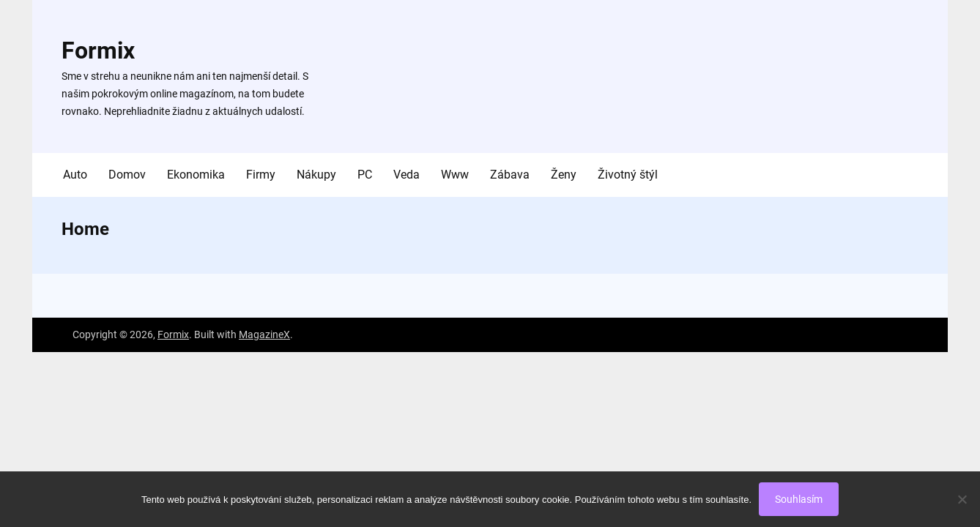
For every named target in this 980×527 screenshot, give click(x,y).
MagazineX (264, 334)
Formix (98, 51)
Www (455, 175)
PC (365, 175)
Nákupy (316, 175)
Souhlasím (799, 499)
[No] (962, 499)
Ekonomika (196, 175)
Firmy (261, 175)
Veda (407, 175)
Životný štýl (628, 175)
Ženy (564, 175)
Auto (75, 175)
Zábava (510, 175)
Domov (127, 175)
